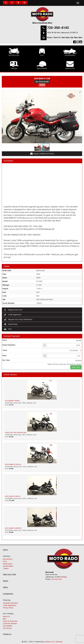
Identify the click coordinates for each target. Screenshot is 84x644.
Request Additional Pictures (42, 154)
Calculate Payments (10, 601)
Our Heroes (7, 626)
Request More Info (13, 310)
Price (5, 340)
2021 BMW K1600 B (13, 496)
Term (5, 350)
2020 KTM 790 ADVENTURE (16, 433)
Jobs (5, 616)
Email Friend (10, 324)
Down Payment (9, 345)
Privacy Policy (8, 605)
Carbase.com (49, 639)
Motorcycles (14, 52)
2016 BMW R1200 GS (13, 464)
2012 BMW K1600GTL (13, 528)
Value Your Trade (9, 572)
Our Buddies (8, 623)
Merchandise (42, 65)
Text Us (12, 3)
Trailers (14, 65)
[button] (80, 92)
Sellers (5, 585)
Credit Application (12, 315)
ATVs (42, 52)
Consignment (8, 591)
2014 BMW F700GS (12, 401)
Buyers (6, 578)
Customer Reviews (10, 621)
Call (6, 3)
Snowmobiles (70, 52)
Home (5, 547)
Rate (4, 355)
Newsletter (70, 65)
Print (8, 329)
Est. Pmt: (6, 360)
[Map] (65, 574)
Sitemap (59, 639)
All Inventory (8, 557)
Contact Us (7, 632)
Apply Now (76, 367)
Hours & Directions (10, 619)
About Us (6, 614)
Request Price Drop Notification (18, 319)
